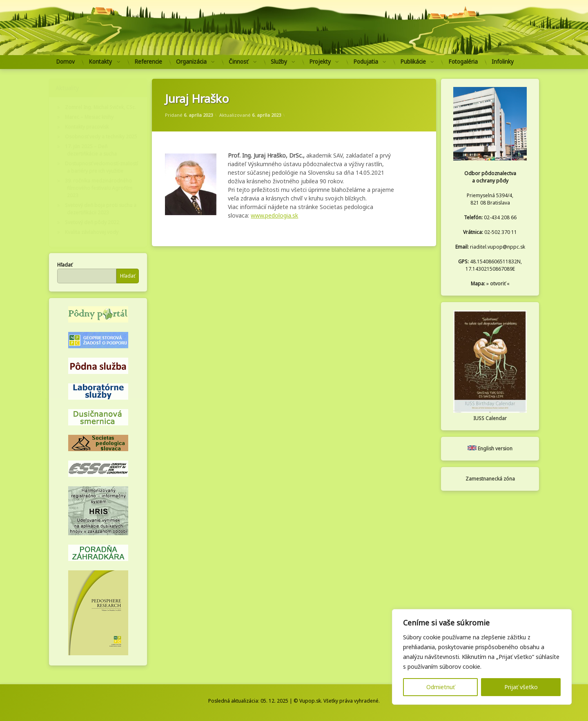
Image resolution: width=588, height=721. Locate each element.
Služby (279, 62)
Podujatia (366, 62)
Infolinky (503, 62)
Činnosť (238, 62)
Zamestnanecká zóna (490, 479)
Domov (65, 62)
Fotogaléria (463, 62)
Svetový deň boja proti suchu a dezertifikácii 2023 (101, 209)
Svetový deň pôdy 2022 (92, 222)
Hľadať (65, 265)
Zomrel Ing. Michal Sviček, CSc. (100, 107)
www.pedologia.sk (274, 215)
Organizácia (191, 62)
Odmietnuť (441, 687)
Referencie (148, 62)
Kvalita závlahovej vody (92, 232)
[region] (482, 657)
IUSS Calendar (490, 418)
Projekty (320, 62)
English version (490, 448)
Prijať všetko (521, 687)
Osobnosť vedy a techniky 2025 (101, 137)
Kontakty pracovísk (87, 127)
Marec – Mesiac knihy (89, 117)
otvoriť (498, 284)
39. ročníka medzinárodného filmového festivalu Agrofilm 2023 (99, 188)
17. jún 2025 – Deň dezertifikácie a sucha (91, 150)
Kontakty (100, 62)
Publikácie (413, 62)
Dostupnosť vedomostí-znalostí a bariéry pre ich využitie (101, 167)
